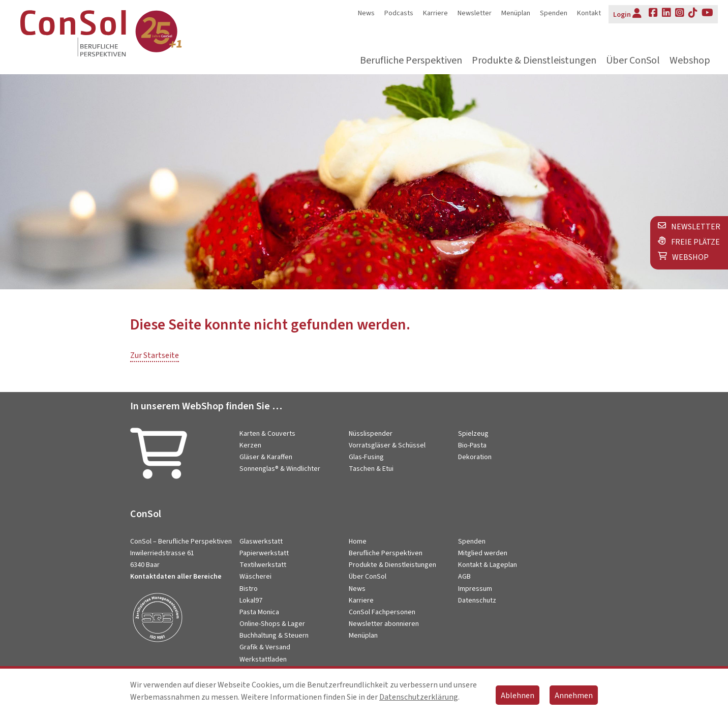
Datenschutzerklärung (419, 697)
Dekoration (475, 457)
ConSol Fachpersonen (382, 612)
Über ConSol (633, 61)
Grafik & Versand (265, 647)
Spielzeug (473, 434)
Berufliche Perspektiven (411, 61)
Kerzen (250, 445)
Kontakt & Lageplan (488, 565)
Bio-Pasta (472, 445)
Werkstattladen (263, 659)
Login (627, 14)
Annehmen (574, 696)
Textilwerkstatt (263, 565)
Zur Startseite (155, 355)
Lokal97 (251, 601)
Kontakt (589, 13)
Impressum (475, 589)
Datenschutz (477, 601)
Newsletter (475, 13)
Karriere (435, 13)
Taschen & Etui (371, 469)
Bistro (249, 589)
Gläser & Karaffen (266, 457)
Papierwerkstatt (264, 553)
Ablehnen (518, 696)
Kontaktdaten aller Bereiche (176, 577)
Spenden (554, 13)
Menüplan (516, 13)
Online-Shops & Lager (272, 624)
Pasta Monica (259, 612)
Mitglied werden (483, 553)
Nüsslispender (371, 434)
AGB (464, 577)
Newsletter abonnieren (384, 624)
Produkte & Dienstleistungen (534, 61)
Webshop (690, 61)
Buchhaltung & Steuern (274, 636)
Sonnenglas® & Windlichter (280, 469)
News (366, 13)
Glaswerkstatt (261, 542)
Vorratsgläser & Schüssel (387, 445)
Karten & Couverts (267, 434)
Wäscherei (255, 577)
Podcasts (399, 13)
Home (358, 542)
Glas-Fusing (366, 457)
